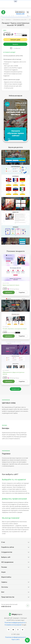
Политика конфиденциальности (16, 637)
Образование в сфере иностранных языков (14, 373)
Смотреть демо (15, 40)
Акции (3, 572)
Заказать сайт (20, 14)
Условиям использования (13, 625)
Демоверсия (9, 292)
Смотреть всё (15, 389)
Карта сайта (16, 639)
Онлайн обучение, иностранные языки (15, 329)
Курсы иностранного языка (11, 285)
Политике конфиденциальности (15, 623)
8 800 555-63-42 (20, 12)
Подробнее (22, 292)
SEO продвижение (7, 562)
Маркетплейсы (6, 577)
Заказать (15, 44)
